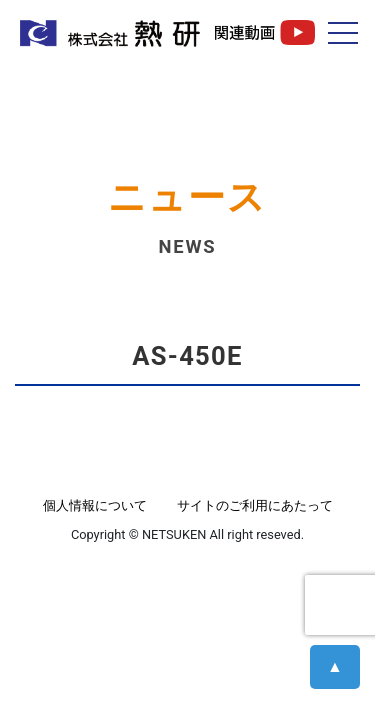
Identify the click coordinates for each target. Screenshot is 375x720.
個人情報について (95, 505)
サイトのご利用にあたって (255, 505)
